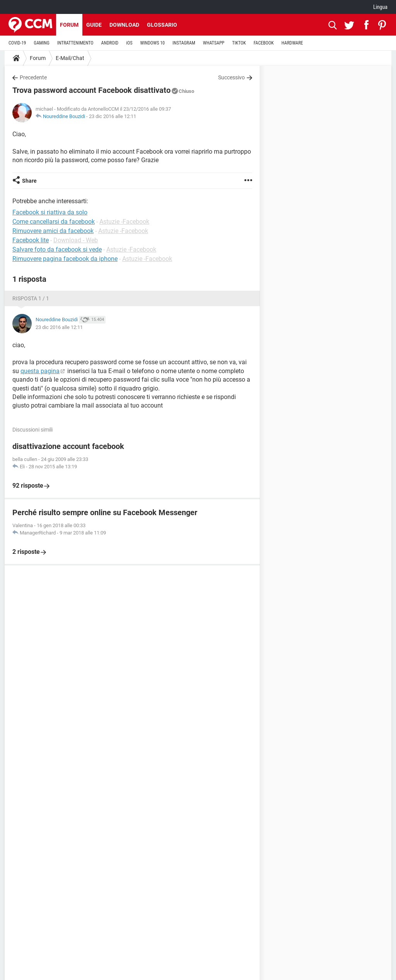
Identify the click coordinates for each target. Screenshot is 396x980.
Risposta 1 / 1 (31, 298)
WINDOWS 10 (152, 43)
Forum (69, 25)
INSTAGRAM (184, 43)
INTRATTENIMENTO (75, 43)
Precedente (33, 77)
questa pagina (40, 371)
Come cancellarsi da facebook (54, 222)
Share (29, 181)
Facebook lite (31, 240)
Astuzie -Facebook (124, 222)
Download (124, 25)
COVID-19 (17, 43)
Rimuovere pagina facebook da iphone (65, 259)
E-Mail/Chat (70, 58)
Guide (94, 25)
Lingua (380, 7)
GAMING (42, 43)
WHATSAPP (214, 43)
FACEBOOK (264, 43)
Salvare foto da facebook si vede (57, 249)
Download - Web (76, 240)
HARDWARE (292, 43)
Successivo (231, 77)
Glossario (162, 25)
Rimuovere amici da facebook (53, 231)
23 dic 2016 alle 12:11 (113, 116)
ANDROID (110, 43)
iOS (129, 43)
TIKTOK (239, 43)
